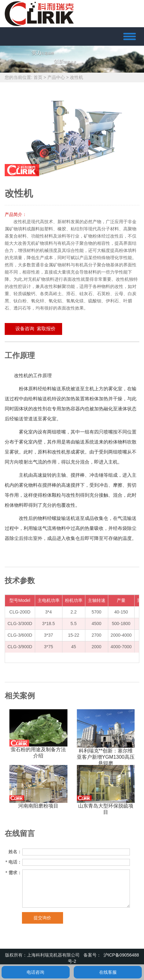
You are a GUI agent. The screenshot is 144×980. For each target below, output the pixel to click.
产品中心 (56, 77)
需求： (14, 873)
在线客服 (108, 972)
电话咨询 (35, 972)
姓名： (15, 852)
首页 (38, 77)
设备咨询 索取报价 (33, 328)
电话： (14, 862)
